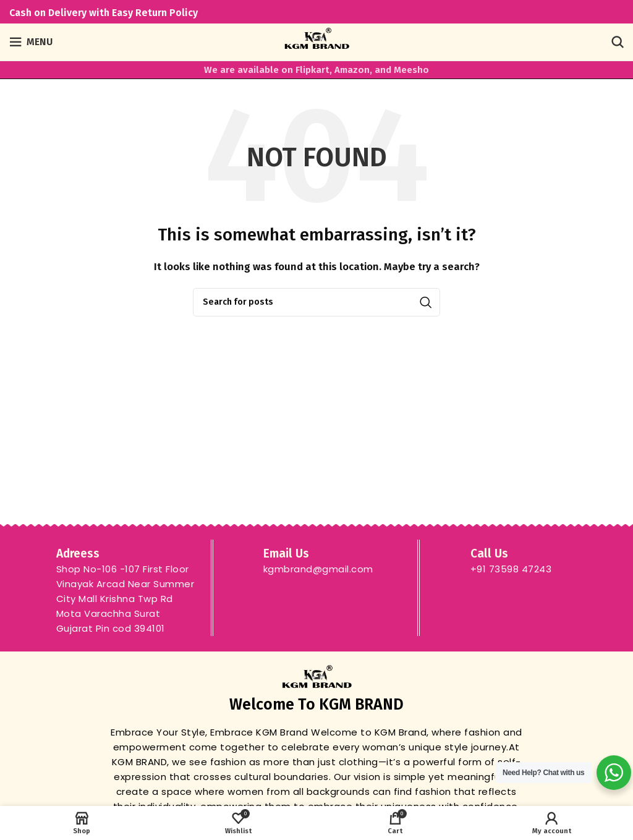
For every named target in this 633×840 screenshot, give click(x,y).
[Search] (618, 42)
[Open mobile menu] (31, 42)
